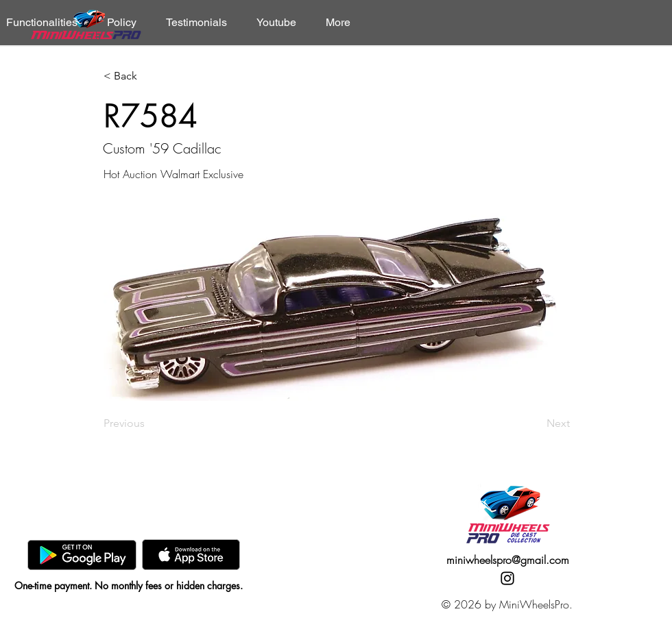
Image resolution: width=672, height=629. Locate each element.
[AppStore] (191, 555)
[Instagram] (507, 578)
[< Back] (149, 76)
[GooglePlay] (82, 555)
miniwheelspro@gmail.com (508, 560)
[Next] (536, 423)
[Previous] (149, 423)
